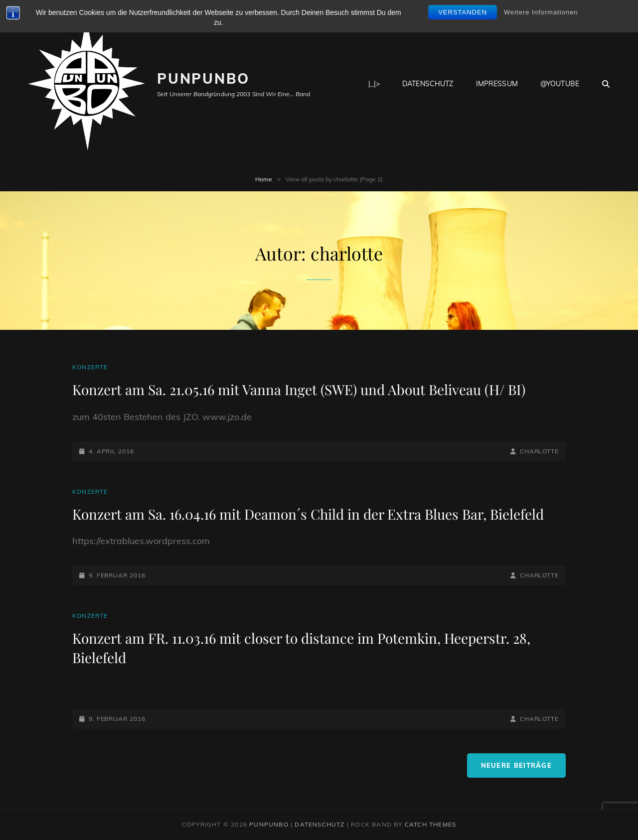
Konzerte (90, 367)
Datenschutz (428, 84)
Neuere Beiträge (517, 765)
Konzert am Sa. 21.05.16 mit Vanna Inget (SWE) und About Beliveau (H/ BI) (299, 389)
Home (264, 179)
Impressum (497, 84)
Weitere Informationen (541, 12)
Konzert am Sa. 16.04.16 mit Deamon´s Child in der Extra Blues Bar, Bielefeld (308, 514)
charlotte (539, 451)
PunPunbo (203, 78)
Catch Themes (430, 824)
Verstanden (463, 12)
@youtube (560, 84)
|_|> (374, 84)
